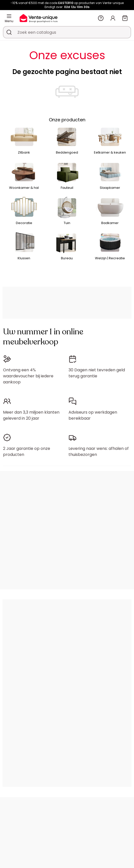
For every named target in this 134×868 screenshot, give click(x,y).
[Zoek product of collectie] (9, 32)
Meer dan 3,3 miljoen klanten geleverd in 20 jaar (31, 415)
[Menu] (9, 16)
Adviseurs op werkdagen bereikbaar (93, 415)
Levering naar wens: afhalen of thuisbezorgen (99, 451)
